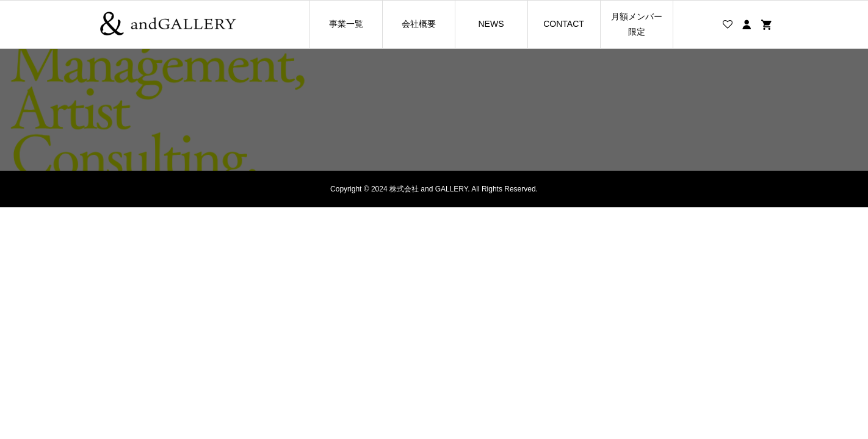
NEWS (491, 24)
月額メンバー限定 (637, 24)
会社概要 (419, 24)
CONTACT (564, 24)
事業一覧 (346, 24)
